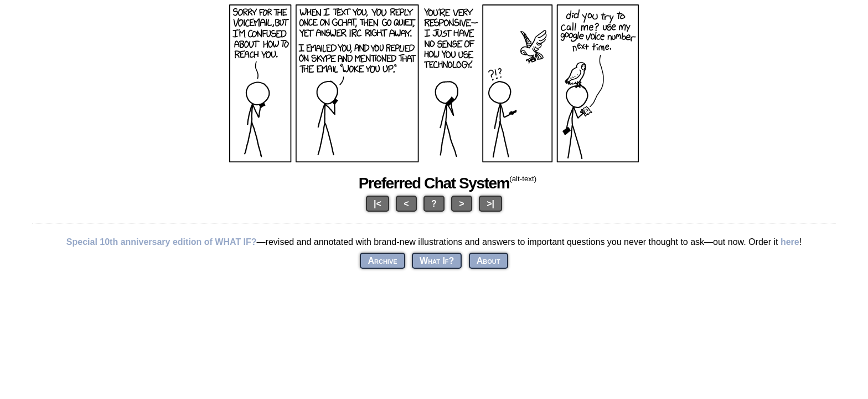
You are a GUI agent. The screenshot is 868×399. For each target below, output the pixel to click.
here (790, 242)
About (489, 261)
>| (490, 204)
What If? (437, 261)
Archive (382, 261)
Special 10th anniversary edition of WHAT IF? (162, 242)
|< (378, 204)
